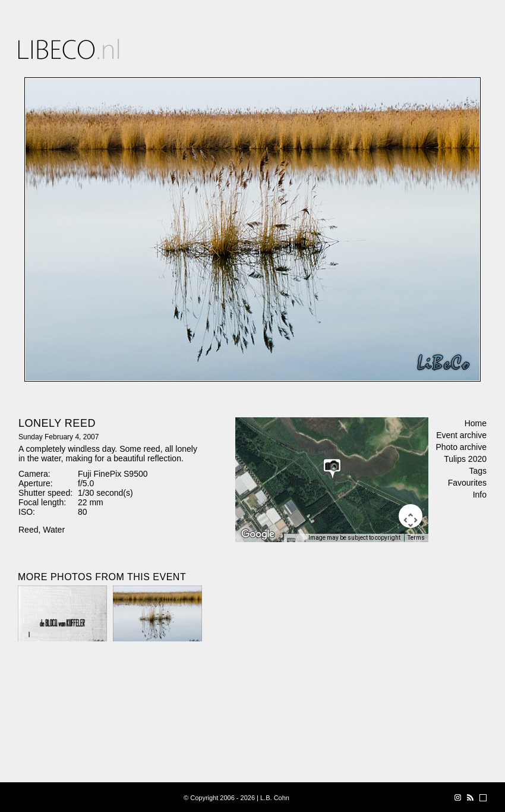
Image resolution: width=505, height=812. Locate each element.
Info (480, 495)
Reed (28, 530)
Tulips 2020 (465, 459)
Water (54, 530)
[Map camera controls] (411, 516)
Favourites (467, 483)
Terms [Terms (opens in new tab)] (416, 538)
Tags (478, 471)
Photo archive (461, 447)
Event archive (461, 435)
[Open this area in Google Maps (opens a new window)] (258, 534)
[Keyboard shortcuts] (294, 542)
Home (476, 423)
